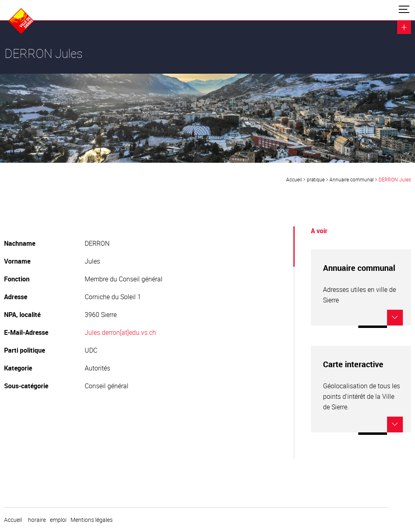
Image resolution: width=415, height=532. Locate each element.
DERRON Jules (395, 179)
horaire (37, 520)
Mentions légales (92, 520)
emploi (58, 520)
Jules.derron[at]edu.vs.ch (120, 332)
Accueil (294, 179)
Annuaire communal (352, 179)
